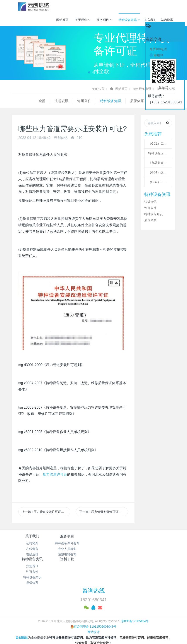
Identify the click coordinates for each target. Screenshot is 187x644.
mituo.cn (121, 625)
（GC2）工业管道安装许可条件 (158, 182)
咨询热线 (93, 568)
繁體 (93, 634)
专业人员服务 (73, 549)
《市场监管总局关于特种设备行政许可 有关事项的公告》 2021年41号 (158, 163)
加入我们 (150, 20)
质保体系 (110, 101)
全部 (15, 101)
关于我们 (83, 20)
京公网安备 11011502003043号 (94, 603)
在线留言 (32, 549)
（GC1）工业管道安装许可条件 (158, 144)
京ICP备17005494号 (135, 598)
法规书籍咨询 (73, 554)
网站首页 (62, 20)
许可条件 (58, 101)
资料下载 (155, 536)
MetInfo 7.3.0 (87, 625)
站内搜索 (167, 20)
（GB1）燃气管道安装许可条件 (158, 172)
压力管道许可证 (55, 474)
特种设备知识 (84, 101)
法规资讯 (35, 101)
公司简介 (32, 543)
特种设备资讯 (129, 20)
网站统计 (93, 609)
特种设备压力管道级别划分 (158, 153)
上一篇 (46, 512)
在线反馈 (32, 554)
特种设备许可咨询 (73, 543)
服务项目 (104, 20)
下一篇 (104, 512)
